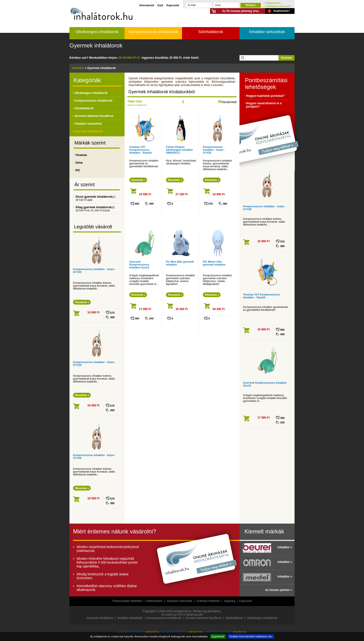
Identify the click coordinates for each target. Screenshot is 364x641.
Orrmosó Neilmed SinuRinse (94, 116)
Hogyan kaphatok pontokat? (265, 96)
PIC (78, 170)
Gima (79, 163)
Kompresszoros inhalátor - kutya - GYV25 (214, 150)
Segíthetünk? (282, 11)
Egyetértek (218, 636)
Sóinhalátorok (211, 32)
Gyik (160, 5)
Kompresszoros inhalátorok (153, 32)
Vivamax (81, 155)
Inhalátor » (285, 547)
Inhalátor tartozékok (267, 32)
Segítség (230, 601)
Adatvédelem (154, 601)
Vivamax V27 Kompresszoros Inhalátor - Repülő (141, 150)
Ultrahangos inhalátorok (97, 32)
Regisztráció (273, 3)
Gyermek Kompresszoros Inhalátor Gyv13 (139, 265)
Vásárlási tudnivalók (179, 601)
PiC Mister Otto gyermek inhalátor (214, 263)
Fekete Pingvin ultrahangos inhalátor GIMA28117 (179, 150)
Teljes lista (135, 101)
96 (220, 102)
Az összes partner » (279, 590)
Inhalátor (78, 68)
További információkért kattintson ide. (251, 636)
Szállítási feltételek (208, 601)
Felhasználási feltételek (127, 601)
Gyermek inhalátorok (96, 45)
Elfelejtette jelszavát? (278, 6)
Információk (147, 5)
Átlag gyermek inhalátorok (94, 207)
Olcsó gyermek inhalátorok (94, 197)
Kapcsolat (173, 5)
